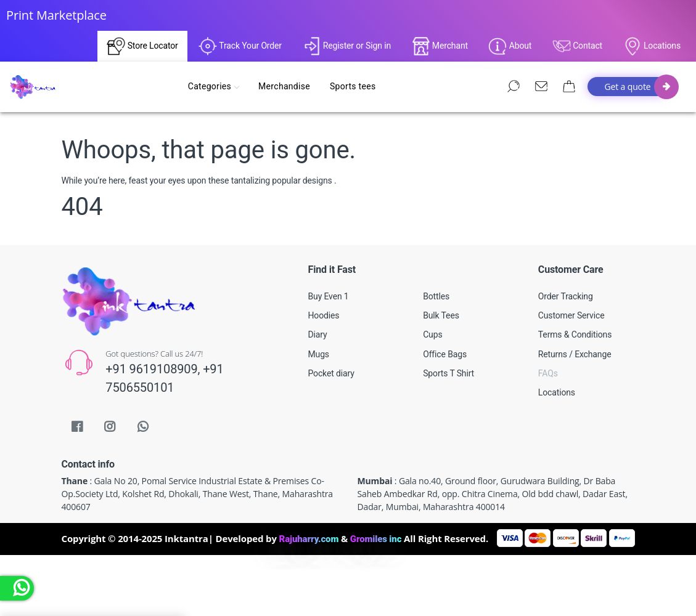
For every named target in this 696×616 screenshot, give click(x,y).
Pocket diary (331, 373)
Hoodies (324, 315)
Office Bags (445, 354)
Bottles (436, 296)
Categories (216, 86)
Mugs (319, 354)
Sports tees (355, 86)
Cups (432, 334)
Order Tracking (566, 296)
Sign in (378, 46)
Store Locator (142, 46)
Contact (577, 46)
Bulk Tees (441, 315)
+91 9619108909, (154, 369)
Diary (318, 334)
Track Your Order (240, 46)
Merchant (440, 46)
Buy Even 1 (329, 296)
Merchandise (287, 86)
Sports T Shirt (448, 373)
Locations (652, 46)
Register (334, 46)
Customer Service (571, 315)
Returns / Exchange (575, 354)
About (510, 46)
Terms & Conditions (575, 334)
